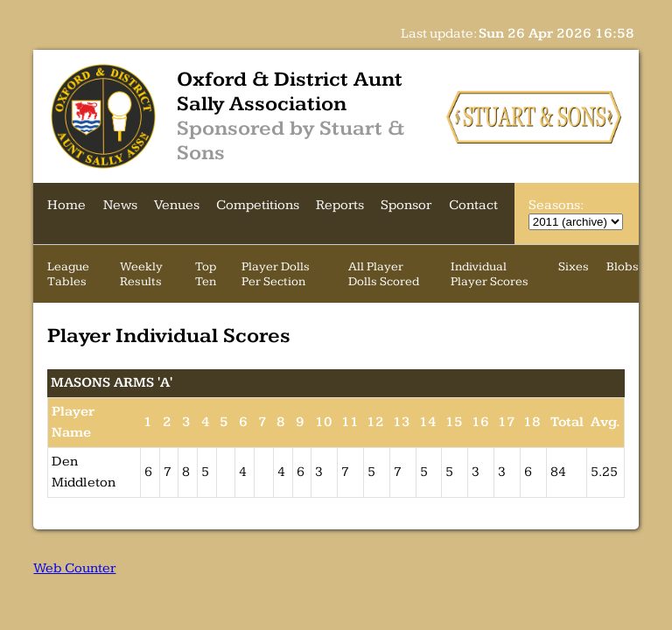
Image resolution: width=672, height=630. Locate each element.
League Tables (68, 274)
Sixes (574, 266)
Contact (473, 205)
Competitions (258, 205)
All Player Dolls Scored (384, 274)
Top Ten (206, 274)
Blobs (623, 266)
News (120, 205)
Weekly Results (141, 274)
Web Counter (74, 568)
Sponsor (406, 205)
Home (66, 205)
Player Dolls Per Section (276, 274)
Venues (177, 205)
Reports (340, 205)
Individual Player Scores (490, 274)
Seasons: (556, 205)
